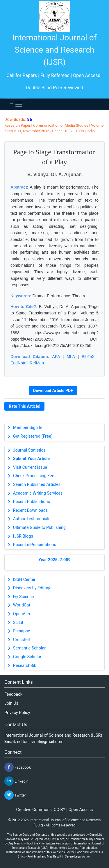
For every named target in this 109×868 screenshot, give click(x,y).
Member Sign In (28, 428)
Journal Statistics (29, 450)
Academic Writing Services (38, 493)
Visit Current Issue (30, 467)
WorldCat (22, 605)
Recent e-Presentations (35, 545)
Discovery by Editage (32, 588)
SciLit (18, 623)
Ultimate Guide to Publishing (39, 528)
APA (56, 357)
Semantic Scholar (29, 648)
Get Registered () (33, 436)
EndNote (18, 363)
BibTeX (88, 357)
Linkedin (16, 781)
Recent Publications (32, 502)
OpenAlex (22, 614)
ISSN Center (24, 580)
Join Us (11, 703)
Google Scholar (27, 657)
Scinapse (22, 631)
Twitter (15, 795)
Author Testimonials (32, 519)
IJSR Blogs (23, 536)
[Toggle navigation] (16, 104)
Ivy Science (24, 597)
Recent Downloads (30, 510)
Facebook (18, 767)
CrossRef (22, 640)
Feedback (13, 694)
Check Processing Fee (34, 476)
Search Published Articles (37, 485)
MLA (71, 357)
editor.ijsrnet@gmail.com (40, 742)
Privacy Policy (17, 713)
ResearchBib (25, 666)
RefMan (37, 363)
